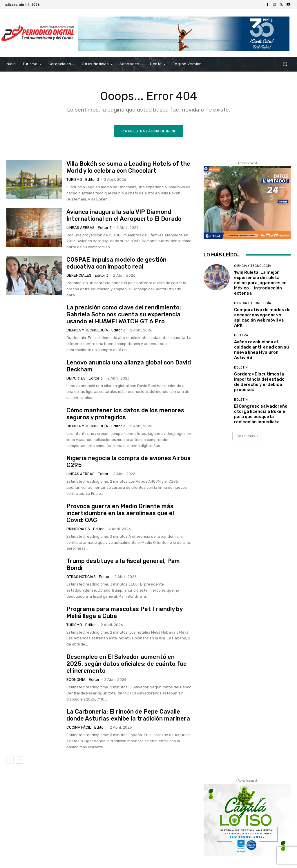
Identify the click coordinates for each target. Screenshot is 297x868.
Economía (76, 680)
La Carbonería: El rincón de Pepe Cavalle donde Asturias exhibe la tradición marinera (128, 715)
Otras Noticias (81, 577)
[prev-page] (10, 760)
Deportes (76, 378)
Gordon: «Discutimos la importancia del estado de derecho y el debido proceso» (259, 382)
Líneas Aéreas (80, 228)
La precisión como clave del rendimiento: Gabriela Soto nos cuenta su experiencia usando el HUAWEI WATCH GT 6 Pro (124, 315)
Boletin (241, 368)
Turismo (74, 180)
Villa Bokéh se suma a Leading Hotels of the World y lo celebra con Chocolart (128, 167)
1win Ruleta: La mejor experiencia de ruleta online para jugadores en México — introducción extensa (260, 283)
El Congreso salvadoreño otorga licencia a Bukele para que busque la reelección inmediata (261, 414)
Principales (78, 529)
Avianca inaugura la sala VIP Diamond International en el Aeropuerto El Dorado (124, 215)
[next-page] (19, 760)
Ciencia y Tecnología (87, 330)
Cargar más (247, 436)
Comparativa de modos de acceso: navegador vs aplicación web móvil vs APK (262, 318)
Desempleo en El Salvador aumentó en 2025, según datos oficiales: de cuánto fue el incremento (127, 664)
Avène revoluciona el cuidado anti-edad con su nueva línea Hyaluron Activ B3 (261, 350)
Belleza (241, 336)
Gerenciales (79, 276)
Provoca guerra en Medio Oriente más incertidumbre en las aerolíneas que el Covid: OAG (120, 513)
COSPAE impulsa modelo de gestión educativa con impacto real (116, 263)
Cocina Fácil (79, 728)
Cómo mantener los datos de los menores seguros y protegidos (125, 414)
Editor (103, 474)
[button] (285, 64)
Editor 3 (92, 180)
